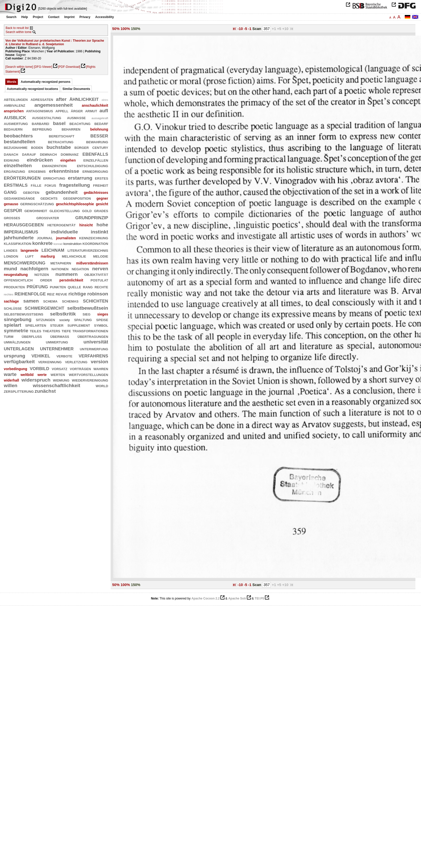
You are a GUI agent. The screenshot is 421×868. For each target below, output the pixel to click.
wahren (101, 368)
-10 (241, 29)
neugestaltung (16, 275)
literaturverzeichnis (88, 250)
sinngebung (18, 319)
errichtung (54, 178)
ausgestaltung (47, 117)
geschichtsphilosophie (75, 204)
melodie (101, 256)
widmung (61, 380)
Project (38, 17)
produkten (14, 287)
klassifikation (18, 243)
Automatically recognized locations (32, 89)
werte (42, 375)
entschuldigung (93, 165)
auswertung (16, 123)
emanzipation (54, 165)
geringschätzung (37, 204)
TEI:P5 (259, 598)
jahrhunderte (19, 238)
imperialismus (21, 231)
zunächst (45, 391)
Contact (54, 17)
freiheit (101, 185)
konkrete (42, 243)
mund (10, 269)
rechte (101, 287)
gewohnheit (36, 210)
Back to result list (17, 28)
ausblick (15, 117)
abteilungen (16, 99)
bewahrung (97, 142)
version (99, 362)
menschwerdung (25, 262)
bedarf (101, 123)
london (11, 256)
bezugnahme (16, 147)
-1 (250, 29)
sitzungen (45, 319)
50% (116, 29)
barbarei (41, 123)
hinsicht (86, 225)
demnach (48, 154)
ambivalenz (14, 105)
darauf (29, 154)
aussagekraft (100, 118)
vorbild (40, 368)
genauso (11, 204)
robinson (98, 294)
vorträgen (80, 368)
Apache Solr (237, 598)
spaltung (83, 319)
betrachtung (61, 142)
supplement (79, 325)
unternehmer (57, 348)
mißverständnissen (92, 263)
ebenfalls (95, 154)
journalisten (66, 238)
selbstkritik (63, 314)
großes (12, 218)
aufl (104, 111)
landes (11, 250)
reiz (51, 294)
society (64, 320)
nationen (60, 269)
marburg (48, 256)
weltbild (27, 375)
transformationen (90, 331)
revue (61, 294)
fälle (36, 185)
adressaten (42, 99)
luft (29, 256)
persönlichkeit (71, 280)
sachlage (11, 301)
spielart (12, 325)
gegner (102, 198)
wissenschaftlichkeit (57, 385)
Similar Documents (76, 89)
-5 (246, 29)
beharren (71, 129)
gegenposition (77, 198)
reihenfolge (30, 293)
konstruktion (72, 244)
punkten (58, 287)
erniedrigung (95, 171)
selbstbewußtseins (24, 314)
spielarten (36, 325)
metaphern (61, 263)
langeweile (29, 250)
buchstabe (59, 147)
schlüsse (13, 308)
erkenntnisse (64, 171)
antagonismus (40, 111)
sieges (103, 314)
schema (50, 301)
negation (80, 269)
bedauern (13, 129)
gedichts (49, 198)
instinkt (99, 232)
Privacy (85, 17)
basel (59, 123)
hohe (102, 225)
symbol (101, 325)
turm (9, 336)
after (61, 99)
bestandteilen (20, 142)
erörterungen (22, 177)
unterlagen (19, 348)
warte (10, 374)
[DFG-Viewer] (43, 67)
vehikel (41, 355)
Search (11, 17)
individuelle (65, 232)
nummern (67, 274)
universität (96, 342)
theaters (51, 331)
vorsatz (59, 368)
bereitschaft (62, 136)
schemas (70, 301)
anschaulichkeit (95, 105)
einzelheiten (18, 165)
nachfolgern (34, 269)
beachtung (80, 123)
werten (58, 374)
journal (45, 238)
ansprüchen (14, 111)
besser (99, 135)
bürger (82, 147)
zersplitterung (19, 391)
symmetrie (16, 331)
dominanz (70, 154)
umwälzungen (17, 342)
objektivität (96, 274)
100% (125, 29)
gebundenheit (62, 192)
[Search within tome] (19, 67)
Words (12, 82)
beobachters (18, 136)
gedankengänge (19, 198)
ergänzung (14, 171)
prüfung (37, 286)
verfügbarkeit (19, 362)
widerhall (11, 380)
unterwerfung (94, 349)
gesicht (102, 204)
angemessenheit (53, 105)
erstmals (16, 185)
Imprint (70, 17)
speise (102, 319)
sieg (87, 314)
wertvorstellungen (89, 374)
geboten (31, 192)
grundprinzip (92, 217)
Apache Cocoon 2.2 (206, 598)
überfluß (32, 336)
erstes (101, 178)
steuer (57, 325)
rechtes (9, 294)
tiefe (66, 331)
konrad (58, 244)
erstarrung (80, 178)
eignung (12, 160)
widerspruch (36, 380)
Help (25, 17)
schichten (95, 300)
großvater (48, 218)
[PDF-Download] (69, 67)
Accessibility (105, 17)
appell (62, 111)
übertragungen (93, 336)
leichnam (53, 250)
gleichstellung (65, 210)
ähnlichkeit (84, 99)
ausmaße (77, 117)
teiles (36, 331)
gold (87, 210)
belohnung (99, 129)
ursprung (14, 356)
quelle (74, 287)
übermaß (60, 336)
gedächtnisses (96, 193)
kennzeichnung (94, 238)
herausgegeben (24, 224)
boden (37, 147)
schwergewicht (44, 307)
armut (91, 111)
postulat (99, 280)
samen (31, 301)
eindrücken (40, 160)
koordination (95, 243)
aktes (105, 100)
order (46, 280)
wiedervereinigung (90, 380)
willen (11, 385)
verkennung (50, 362)
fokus (50, 185)
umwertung (57, 342)
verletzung (76, 362)
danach (11, 154)
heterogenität (61, 225)
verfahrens (93, 355)
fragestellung (75, 185)
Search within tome (19, 32)
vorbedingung (16, 369)
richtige (77, 294)
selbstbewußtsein (88, 308)
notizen (42, 274)
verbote (64, 356)
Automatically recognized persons (45, 82)
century (100, 147)
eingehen (68, 160)
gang (10, 192)
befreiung (42, 129)
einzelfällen (96, 160)
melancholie (74, 256)
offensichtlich (18, 280)
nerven (100, 269)
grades (101, 210)
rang (88, 287)
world (102, 385)
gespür (13, 210)
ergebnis (37, 171)
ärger (77, 111)
